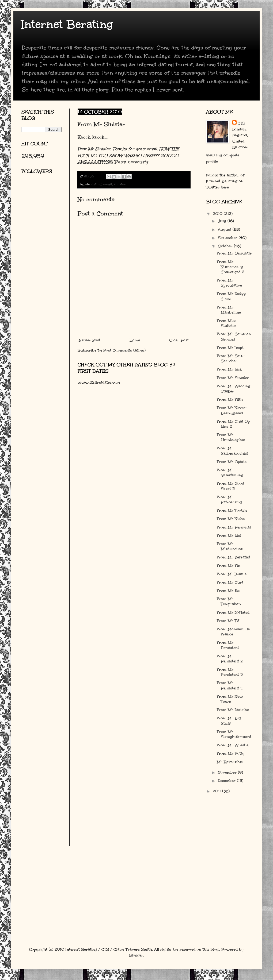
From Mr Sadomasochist (232, 451)
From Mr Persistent (228, 645)
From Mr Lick (229, 369)
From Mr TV (228, 621)
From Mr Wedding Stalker (234, 389)
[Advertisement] (45, 242)
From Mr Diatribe (233, 710)
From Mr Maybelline (229, 310)
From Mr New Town (230, 699)
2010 (218, 214)
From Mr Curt (230, 582)
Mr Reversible (230, 762)
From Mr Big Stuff (229, 721)
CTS (241, 123)
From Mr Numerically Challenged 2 (231, 267)
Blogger (136, 955)
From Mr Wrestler (234, 745)
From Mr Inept (230, 348)
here (225, 187)
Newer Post (90, 340)
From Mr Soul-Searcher (231, 358)
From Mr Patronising (229, 500)
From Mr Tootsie (232, 510)
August (225, 229)
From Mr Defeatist (234, 557)
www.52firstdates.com (99, 382)
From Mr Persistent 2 (230, 659)
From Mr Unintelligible (231, 437)
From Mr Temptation (229, 601)
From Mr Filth (230, 400)
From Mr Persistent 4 (230, 685)
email (108, 184)
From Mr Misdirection (230, 546)
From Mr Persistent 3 (230, 672)
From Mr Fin (229, 566)
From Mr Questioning (230, 473)
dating (96, 184)
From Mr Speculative (229, 283)
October (226, 246)
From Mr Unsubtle (234, 253)
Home (135, 340)
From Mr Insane (232, 574)
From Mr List (229, 536)
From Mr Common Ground (234, 337)
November (228, 772)
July (223, 221)
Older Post (179, 340)
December (227, 781)
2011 (217, 791)
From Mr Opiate (232, 462)
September (228, 238)
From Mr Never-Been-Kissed (232, 410)
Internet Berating (67, 24)
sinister (120, 184)
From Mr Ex (228, 591)
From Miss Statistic (227, 323)
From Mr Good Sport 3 (230, 486)
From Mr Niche (231, 519)
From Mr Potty (231, 753)
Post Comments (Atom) (124, 350)
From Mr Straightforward (234, 734)
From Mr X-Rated (233, 613)
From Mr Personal (234, 527)
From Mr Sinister (233, 378)
